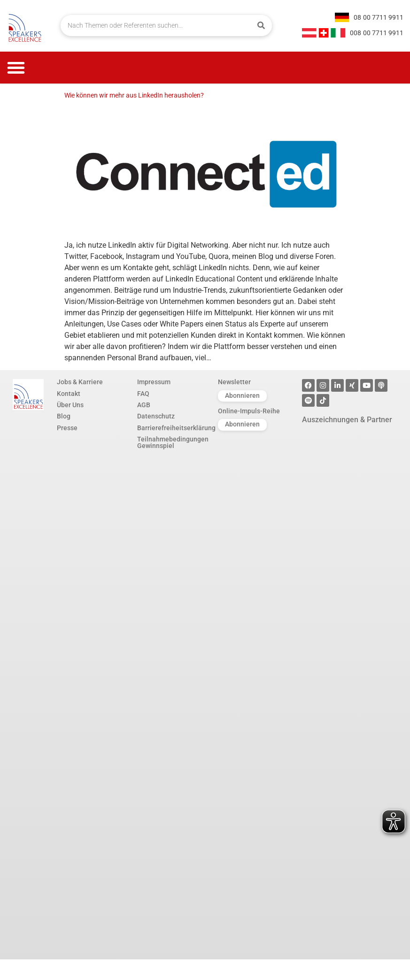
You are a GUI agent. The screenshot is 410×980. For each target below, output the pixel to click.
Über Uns (70, 405)
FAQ (143, 394)
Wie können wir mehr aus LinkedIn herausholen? (134, 95)
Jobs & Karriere (80, 382)
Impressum (154, 382)
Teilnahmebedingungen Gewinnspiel (173, 443)
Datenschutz (156, 417)
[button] (16, 68)
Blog (64, 417)
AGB (144, 405)
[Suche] (261, 26)
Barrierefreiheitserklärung (173, 428)
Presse (67, 428)
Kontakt (69, 394)
